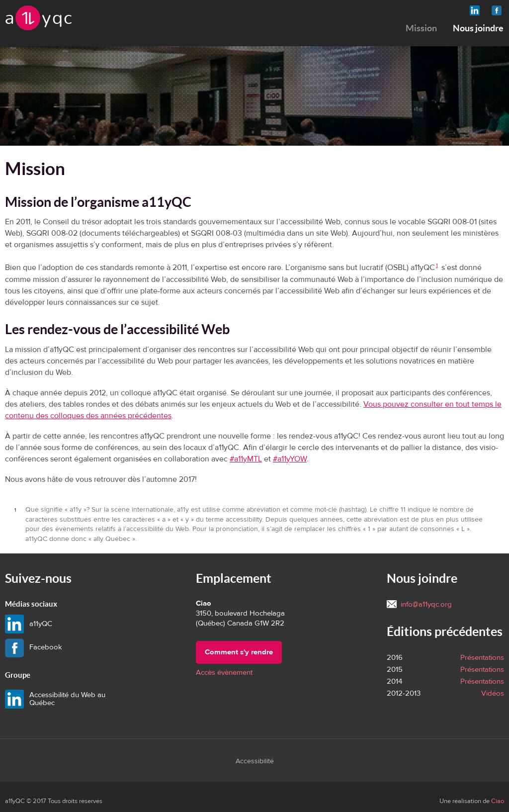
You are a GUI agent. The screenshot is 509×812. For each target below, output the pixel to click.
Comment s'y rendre (239, 652)
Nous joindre (478, 28)
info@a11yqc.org (426, 604)
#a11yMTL (246, 459)
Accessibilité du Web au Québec (67, 699)
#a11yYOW (290, 459)
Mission (421, 28)
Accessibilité (255, 761)
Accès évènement (224, 673)
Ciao (498, 801)
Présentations (482, 658)
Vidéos (493, 693)
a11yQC (54, 624)
